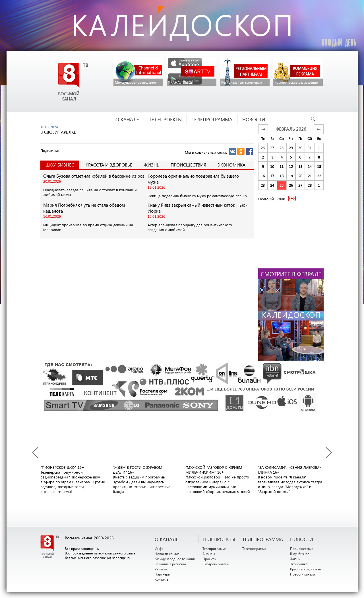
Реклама (161, 569)
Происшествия (188, 165)
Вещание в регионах (171, 564)
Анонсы (209, 554)
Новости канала (167, 554)
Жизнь (151, 165)
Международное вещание (175, 559)
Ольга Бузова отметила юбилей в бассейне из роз (94, 176)
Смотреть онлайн (216, 564)
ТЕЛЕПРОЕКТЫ (219, 539)
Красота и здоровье (109, 165)
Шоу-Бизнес (60, 165)
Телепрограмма (214, 548)
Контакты (162, 579)
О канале (167, 539)
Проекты (209, 559)
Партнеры (163, 574)
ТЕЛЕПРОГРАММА (263, 539)
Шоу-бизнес (300, 554)
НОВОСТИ (302, 539)
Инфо (159, 548)
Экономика (231, 165)
